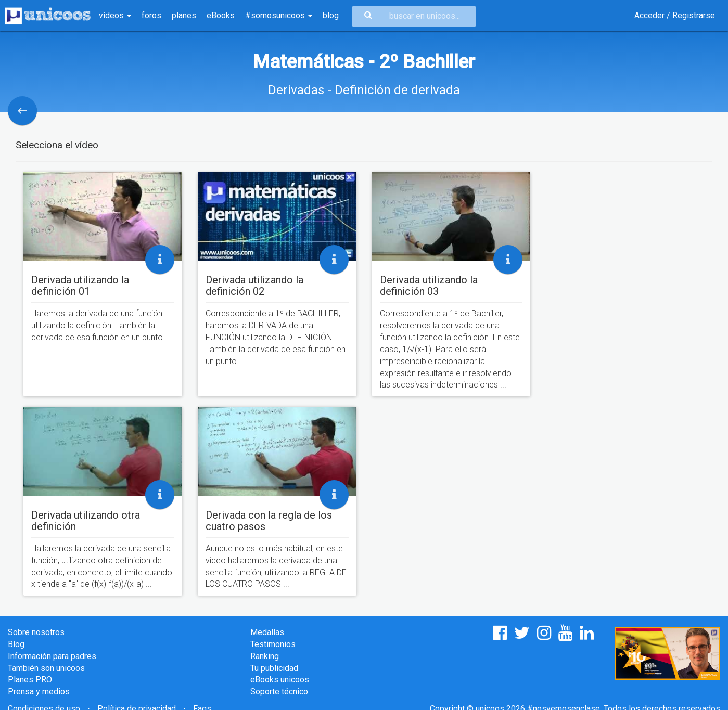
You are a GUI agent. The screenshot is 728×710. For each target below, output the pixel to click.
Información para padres (52, 656)
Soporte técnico (279, 692)
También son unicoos (46, 668)
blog (331, 15)
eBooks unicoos (280, 680)
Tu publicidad (274, 668)
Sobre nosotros (36, 632)
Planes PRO (30, 680)
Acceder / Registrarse (675, 15)
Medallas (267, 632)
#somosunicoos (279, 15)
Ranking (265, 656)
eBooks (221, 15)
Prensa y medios (39, 692)
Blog (16, 644)
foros (151, 15)
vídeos (115, 15)
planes (184, 15)
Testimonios (273, 644)
